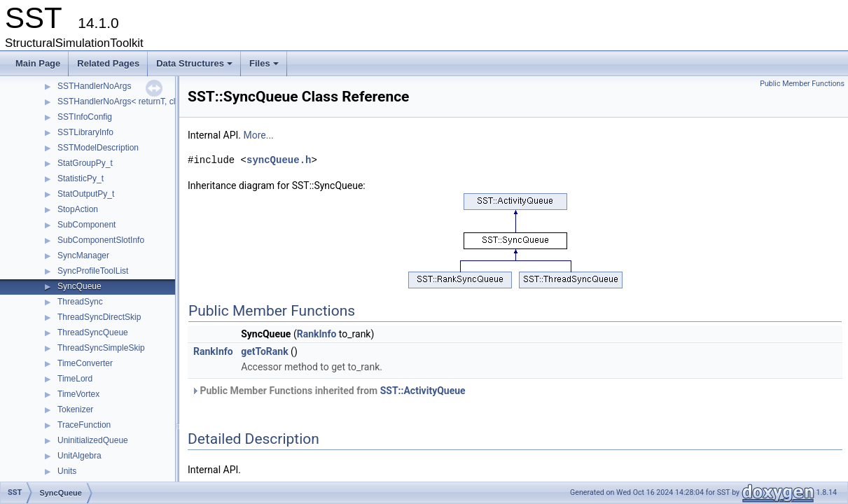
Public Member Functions (802, 84)
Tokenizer (75, 409)
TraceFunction (84, 425)
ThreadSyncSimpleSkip (101, 348)
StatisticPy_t (81, 178)
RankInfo (317, 334)
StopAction (78, 209)
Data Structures (195, 67)
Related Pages (108, 63)
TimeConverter (85, 363)
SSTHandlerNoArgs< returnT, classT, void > (139, 101)
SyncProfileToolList (93, 271)
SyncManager (83, 255)
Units (67, 471)
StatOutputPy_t (86, 194)
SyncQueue (79, 286)
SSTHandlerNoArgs (94, 86)
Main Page (38, 63)
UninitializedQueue (93, 440)
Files (265, 67)
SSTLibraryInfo (85, 132)
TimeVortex (78, 394)
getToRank (264, 351)
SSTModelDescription (98, 148)
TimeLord (75, 379)
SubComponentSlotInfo (101, 240)
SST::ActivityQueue (423, 391)
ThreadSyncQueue (93, 332)
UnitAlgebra (79, 456)
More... (258, 135)
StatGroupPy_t (85, 163)
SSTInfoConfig (85, 117)
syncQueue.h (279, 160)
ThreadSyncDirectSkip (99, 317)
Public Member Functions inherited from (328, 391)
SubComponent (86, 225)
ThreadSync (80, 302)
